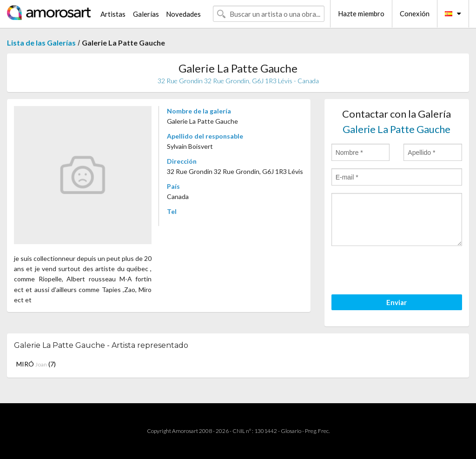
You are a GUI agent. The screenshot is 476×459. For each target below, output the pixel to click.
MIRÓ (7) (36, 364)
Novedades (183, 14)
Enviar (397, 302)
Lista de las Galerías (41, 43)
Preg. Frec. (317, 431)
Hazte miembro (361, 13)
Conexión (415, 13)
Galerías (146, 14)
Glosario (291, 431)
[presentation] (402, 272)
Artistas (113, 14)
